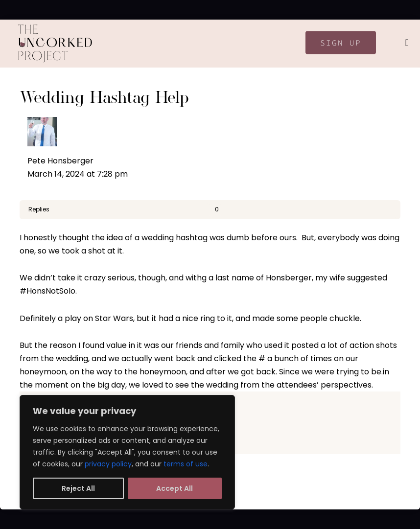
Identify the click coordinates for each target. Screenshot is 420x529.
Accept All (175, 488)
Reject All (78, 488)
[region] (127, 452)
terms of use (186, 464)
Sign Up (341, 43)
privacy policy (108, 464)
